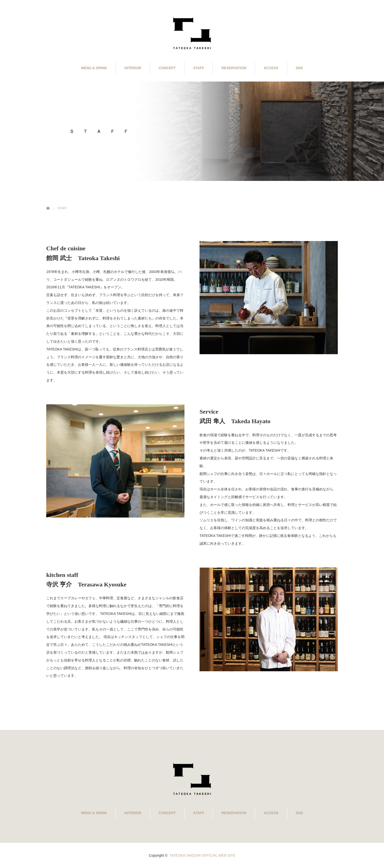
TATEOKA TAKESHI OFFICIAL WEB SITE (202, 855)
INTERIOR (133, 68)
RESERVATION (234, 68)
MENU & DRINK (94, 68)
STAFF (199, 68)
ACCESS (271, 68)
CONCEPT (167, 68)
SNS (299, 68)
